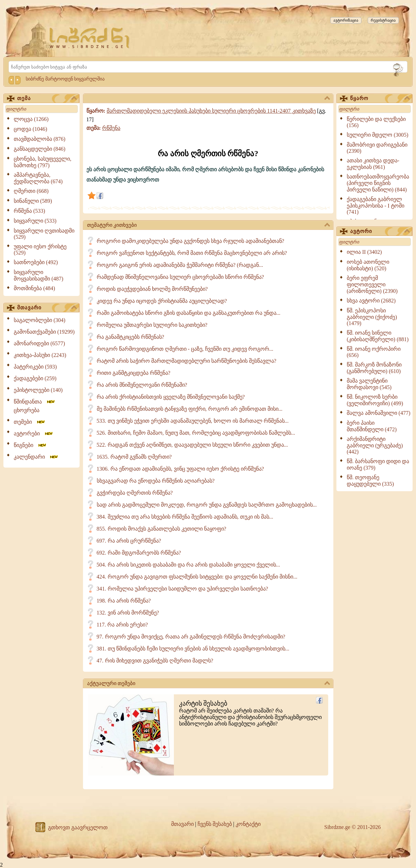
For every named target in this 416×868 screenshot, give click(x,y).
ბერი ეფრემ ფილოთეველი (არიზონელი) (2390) (372, 284)
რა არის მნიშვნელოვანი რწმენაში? (142, 385)
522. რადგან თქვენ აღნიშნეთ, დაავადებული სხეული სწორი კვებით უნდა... (192, 445)
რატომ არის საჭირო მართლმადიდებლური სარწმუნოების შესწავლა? (187, 361)
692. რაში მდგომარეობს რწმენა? (139, 553)
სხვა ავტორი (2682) (371, 301)
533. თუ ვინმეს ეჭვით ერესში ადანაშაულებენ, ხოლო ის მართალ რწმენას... (193, 421)
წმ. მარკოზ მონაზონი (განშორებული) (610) (374, 368)
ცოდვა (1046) (31, 129)
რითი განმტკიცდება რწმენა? (134, 373)
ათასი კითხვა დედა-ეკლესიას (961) (373, 164)
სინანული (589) (33, 201)
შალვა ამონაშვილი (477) (379, 413)
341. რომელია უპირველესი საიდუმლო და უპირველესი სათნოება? (182, 589)
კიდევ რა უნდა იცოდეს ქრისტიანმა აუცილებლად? (162, 301)
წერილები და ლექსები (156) (376, 122)
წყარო (380, 99)
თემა (47, 99)
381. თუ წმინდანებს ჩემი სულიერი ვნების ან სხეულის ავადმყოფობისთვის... (193, 649)
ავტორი (380, 232)
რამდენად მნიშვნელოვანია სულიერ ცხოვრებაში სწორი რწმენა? (180, 277)
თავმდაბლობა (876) (40, 139)
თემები (30, 422)
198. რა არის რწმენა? (124, 601)
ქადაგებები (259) (35, 378)
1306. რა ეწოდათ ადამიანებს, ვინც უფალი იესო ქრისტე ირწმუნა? (180, 469)
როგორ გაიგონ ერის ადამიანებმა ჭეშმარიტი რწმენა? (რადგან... (180, 265)
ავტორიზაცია (346, 20)
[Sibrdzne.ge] (90, 38)
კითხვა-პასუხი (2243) (40, 355)
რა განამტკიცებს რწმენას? (130, 337)
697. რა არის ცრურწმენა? (129, 541)
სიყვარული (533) (35, 221)
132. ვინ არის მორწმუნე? (128, 613)
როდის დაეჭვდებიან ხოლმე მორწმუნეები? (152, 289)
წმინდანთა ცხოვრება (35, 406)
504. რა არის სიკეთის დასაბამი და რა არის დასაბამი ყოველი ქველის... (188, 565)
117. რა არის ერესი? (122, 625)
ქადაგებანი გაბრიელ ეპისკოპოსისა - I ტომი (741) (376, 206)
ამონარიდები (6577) (39, 343)
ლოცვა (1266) (31, 119)
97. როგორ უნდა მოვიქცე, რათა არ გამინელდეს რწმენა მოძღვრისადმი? (191, 637)
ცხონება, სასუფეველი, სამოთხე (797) (43, 162)
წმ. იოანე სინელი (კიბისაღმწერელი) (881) (378, 336)
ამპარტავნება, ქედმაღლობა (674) (38, 178)
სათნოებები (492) (36, 262)
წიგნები (30, 445)
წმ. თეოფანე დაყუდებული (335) (370, 481)
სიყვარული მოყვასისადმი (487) (39, 275)
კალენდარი (36, 457)
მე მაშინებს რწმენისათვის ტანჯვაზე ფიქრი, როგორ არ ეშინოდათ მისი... (190, 409)
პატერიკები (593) (35, 367)
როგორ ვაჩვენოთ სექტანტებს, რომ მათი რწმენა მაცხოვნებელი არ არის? (192, 253)
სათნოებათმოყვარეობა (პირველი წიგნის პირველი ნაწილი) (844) (378, 183)
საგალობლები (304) (40, 320)
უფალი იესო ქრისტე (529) (40, 250)
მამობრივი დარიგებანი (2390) (377, 148)
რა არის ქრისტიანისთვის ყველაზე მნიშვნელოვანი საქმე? (171, 397)
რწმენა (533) (29, 211)
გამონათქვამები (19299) (44, 332)
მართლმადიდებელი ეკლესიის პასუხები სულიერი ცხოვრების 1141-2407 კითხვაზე (211, 111)
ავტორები (34, 433)
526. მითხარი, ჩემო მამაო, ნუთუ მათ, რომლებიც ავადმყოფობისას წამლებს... (196, 433)
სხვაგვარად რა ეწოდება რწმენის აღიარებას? (156, 481)
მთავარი (47, 308)
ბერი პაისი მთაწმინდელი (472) (372, 426)
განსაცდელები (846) (40, 149)
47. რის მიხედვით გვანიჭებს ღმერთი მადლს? (155, 661)
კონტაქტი (248, 824)
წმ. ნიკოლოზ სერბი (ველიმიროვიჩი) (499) (375, 400)
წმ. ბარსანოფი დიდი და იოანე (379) (378, 464)
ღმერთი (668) (31, 191)
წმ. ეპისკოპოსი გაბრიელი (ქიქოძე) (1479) (372, 317)
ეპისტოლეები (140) (38, 390)
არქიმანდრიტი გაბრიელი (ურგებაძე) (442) (375, 445)
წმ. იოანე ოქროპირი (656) (374, 352)
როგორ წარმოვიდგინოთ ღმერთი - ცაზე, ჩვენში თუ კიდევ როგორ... (185, 349)
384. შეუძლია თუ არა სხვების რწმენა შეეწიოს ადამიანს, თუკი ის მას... (185, 517)
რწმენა (111, 128)
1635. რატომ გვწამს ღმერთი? (134, 457)
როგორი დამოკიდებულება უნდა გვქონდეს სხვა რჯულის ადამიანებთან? (191, 241)
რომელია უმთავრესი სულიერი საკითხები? (152, 325)
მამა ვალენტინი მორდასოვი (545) (369, 384)
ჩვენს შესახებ (215, 824)
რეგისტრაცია (383, 20)
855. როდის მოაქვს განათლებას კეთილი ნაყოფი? (162, 529)
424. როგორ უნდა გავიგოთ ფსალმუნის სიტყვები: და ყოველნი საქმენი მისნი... (197, 577)
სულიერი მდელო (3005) (378, 135)
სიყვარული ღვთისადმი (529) (44, 234)
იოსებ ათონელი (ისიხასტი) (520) (368, 265)
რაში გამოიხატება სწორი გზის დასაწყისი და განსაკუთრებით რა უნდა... (189, 313)
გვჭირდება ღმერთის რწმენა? (135, 493)
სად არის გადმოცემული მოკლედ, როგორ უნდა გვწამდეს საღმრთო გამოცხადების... (207, 505)
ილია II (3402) (364, 252)
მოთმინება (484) (34, 288)
